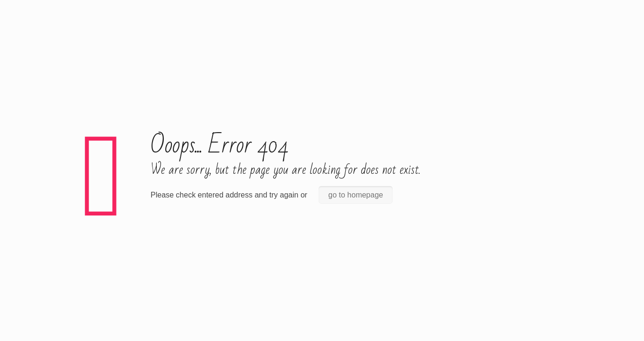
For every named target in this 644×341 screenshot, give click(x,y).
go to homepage (356, 179)
